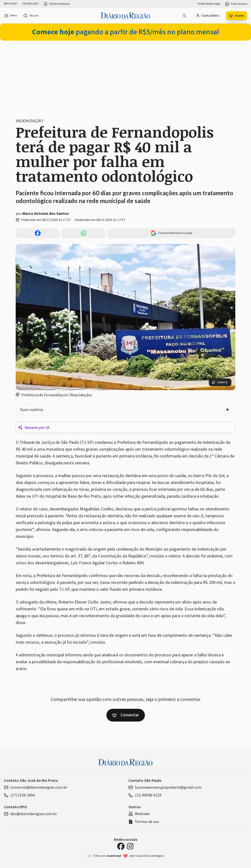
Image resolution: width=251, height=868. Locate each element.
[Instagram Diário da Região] (130, 846)
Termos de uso (144, 822)
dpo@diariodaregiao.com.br (30, 814)
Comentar (126, 715)
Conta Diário (207, 16)
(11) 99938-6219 (145, 795)
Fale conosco (236, 4)
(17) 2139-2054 (19, 795)
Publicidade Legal (209, 4)
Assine (237, 16)
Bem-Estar (11, 4)
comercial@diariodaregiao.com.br (36, 787)
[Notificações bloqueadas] (185, 16)
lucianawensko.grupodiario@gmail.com (165, 787)
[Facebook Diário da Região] (121, 846)
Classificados (30, 4)
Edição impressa (57, 4)
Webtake (139, 814)
